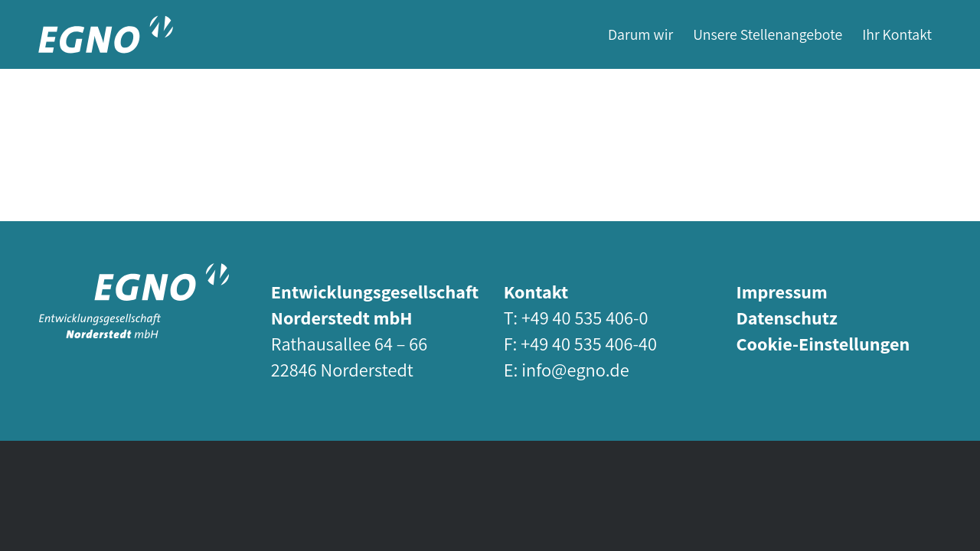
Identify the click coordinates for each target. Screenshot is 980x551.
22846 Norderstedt (342, 370)
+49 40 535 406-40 (589, 344)
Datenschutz (786, 318)
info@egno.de (575, 370)
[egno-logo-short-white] (106, 34)
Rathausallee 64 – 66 (349, 344)
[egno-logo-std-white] (134, 301)
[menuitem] (640, 34)
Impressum (781, 292)
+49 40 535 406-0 (585, 318)
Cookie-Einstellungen (823, 344)
